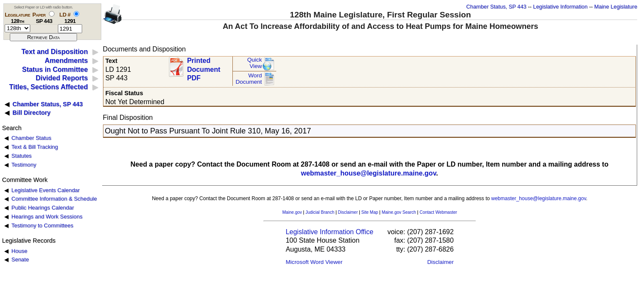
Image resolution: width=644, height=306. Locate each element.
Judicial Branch (320, 212)
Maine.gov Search (399, 212)
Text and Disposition (54, 52)
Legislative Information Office (329, 232)
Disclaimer (348, 212)
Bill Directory (31, 113)
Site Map (370, 212)
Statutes (22, 156)
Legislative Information (560, 7)
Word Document (249, 79)
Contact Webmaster (438, 212)
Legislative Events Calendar (46, 190)
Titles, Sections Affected (48, 87)
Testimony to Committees (42, 225)
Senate (20, 259)
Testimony (24, 165)
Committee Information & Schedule (54, 199)
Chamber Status (31, 138)
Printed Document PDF (203, 67)
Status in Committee (55, 69)
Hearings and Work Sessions (47, 217)
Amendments (66, 61)
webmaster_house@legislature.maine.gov (369, 173)
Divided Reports (62, 78)
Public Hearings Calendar (43, 208)
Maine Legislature (616, 7)
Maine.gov (292, 212)
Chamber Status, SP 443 (496, 7)
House (19, 251)
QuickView (255, 63)
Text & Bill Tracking (35, 147)
